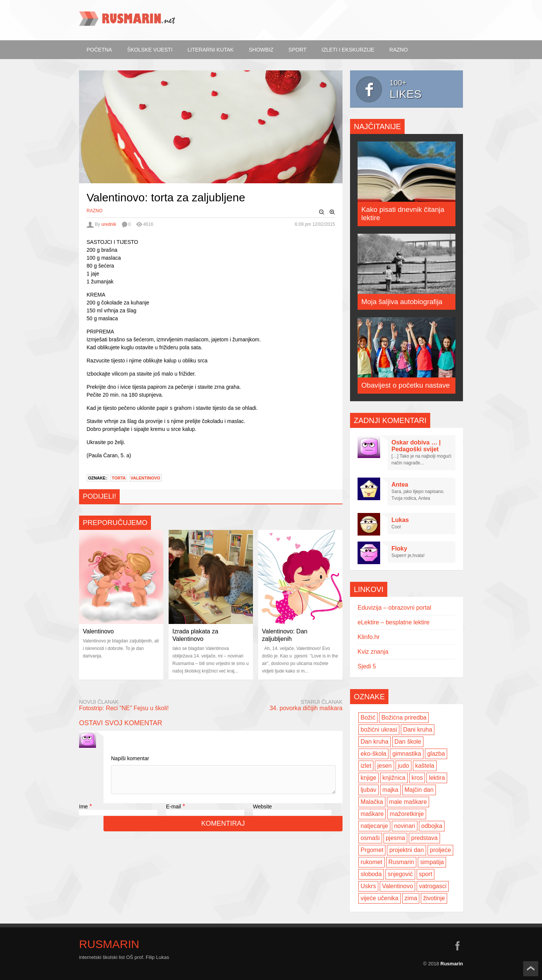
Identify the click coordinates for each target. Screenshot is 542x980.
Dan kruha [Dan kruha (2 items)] (375, 742)
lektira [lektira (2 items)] (437, 778)
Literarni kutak (211, 50)
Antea (400, 485)
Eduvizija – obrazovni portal (394, 608)
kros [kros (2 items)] (417, 778)
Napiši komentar (130, 758)
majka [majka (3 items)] (391, 790)
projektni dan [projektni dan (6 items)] (406, 850)
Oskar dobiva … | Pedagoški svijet (416, 446)
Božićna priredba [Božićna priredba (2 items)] (404, 717)
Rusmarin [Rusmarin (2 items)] (401, 862)
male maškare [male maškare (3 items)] (408, 802)
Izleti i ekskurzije (348, 50)
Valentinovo (145, 478)
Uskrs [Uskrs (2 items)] (368, 886)
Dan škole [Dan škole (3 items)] (408, 742)
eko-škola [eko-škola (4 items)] (373, 754)
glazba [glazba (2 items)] (436, 754)
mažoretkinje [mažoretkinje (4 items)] (407, 814)
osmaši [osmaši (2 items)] (370, 838)
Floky (399, 549)
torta (119, 478)
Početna (99, 50)
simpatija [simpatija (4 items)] (432, 862)
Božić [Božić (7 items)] (368, 717)
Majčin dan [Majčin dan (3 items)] (419, 790)
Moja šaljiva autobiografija (402, 302)
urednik (109, 224)
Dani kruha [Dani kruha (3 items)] (418, 730)
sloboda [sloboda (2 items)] (371, 874)
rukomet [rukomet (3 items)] (371, 862)
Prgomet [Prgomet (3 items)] (372, 850)
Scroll (531, 969)
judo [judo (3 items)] (403, 766)
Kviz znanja (373, 652)
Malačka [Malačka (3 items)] (372, 802)
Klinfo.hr (369, 637)
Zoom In (332, 212)
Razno (398, 50)
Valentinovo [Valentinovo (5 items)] (397, 886)
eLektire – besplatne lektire (394, 622)
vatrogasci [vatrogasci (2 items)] (433, 886)
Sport (297, 50)
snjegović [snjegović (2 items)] (400, 874)
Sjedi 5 (367, 666)
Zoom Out (322, 212)
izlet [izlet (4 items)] (366, 766)
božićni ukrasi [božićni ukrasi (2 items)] (379, 730)
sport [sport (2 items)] (426, 874)
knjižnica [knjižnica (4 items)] (394, 778)
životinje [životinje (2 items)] (434, 898)
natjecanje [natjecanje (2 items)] (374, 826)
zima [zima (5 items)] (411, 898)
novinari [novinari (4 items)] (405, 826)
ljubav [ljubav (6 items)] (368, 790)
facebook (457, 946)
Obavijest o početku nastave (406, 385)
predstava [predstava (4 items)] (424, 838)
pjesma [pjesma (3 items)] (396, 838)
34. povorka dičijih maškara (306, 708)
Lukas (400, 520)
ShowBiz (261, 50)
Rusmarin (109, 944)
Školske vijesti (150, 50)
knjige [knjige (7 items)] (368, 778)
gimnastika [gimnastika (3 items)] (406, 754)
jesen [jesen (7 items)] (384, 766)
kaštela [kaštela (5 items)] (425, 766)
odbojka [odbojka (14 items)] (432, 826)
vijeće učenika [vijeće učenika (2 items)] (380, 898)
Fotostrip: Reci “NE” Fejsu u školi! (124, 708)
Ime (83, 812)
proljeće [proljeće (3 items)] (440, 850)
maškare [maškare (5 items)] (372, 814)
